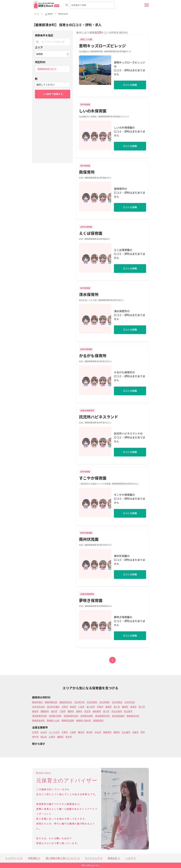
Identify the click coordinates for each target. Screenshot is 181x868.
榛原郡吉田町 (68, 720)
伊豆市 (87, 711)
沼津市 (65, 707)
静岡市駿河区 (51, 702)
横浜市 (81, 732)
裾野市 (71, 711)
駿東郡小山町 (53, 720)
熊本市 (69, 737)
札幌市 (35, 732)
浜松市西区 (105, 702)
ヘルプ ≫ (131, 858)
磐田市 (125, 707)
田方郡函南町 (118, 716)
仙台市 (44, 732)
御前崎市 (97, 711)
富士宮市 (91, 707)
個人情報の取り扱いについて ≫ (63, 858)
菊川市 (106, 711)
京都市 (135, 732)
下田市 (62, 711)
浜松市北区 (130, 702)
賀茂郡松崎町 (87, 716)
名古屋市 (126, 732)
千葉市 (65, 732)
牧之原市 (128, 711)
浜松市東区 (92, 702)
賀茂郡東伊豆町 (40, 716)
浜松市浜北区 (39, 707)
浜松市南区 (117, 702)
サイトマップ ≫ (94, 858)
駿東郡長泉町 (39, 720)
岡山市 (44, 737)
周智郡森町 (98, 720)
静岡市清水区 (66, 702)
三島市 (81, 707)
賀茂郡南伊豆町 (71, 716)
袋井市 (54, 711)
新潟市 (90, 732)
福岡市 (60, 737)
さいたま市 (54, 732)
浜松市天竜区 (53, 707)
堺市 (143, 732)
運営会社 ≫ (114, 858)
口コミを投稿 (130, 85)
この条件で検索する (53, 94)
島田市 (108, 707)
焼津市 (133, 707)
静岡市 (117, 732)
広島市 (52, 737)
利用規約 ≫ (34, 858)
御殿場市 (45, 711)
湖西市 (79, 711)
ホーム (37, 14)
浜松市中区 (79, 702)
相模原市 (107, 732)
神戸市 (35, 737)
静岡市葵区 (37, 702)
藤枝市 (35, 711)
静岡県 (50, 14)
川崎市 (73, 732)
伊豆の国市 (117, 711)
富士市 (117, 707)
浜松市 (98, 732)
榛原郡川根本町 (84, 720)
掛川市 (142, 707)
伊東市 (100, 707)
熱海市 (73, 707)
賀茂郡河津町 (55, 716)
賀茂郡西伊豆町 (103, 716)
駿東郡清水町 (63, 14)
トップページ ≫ (14, 858)
